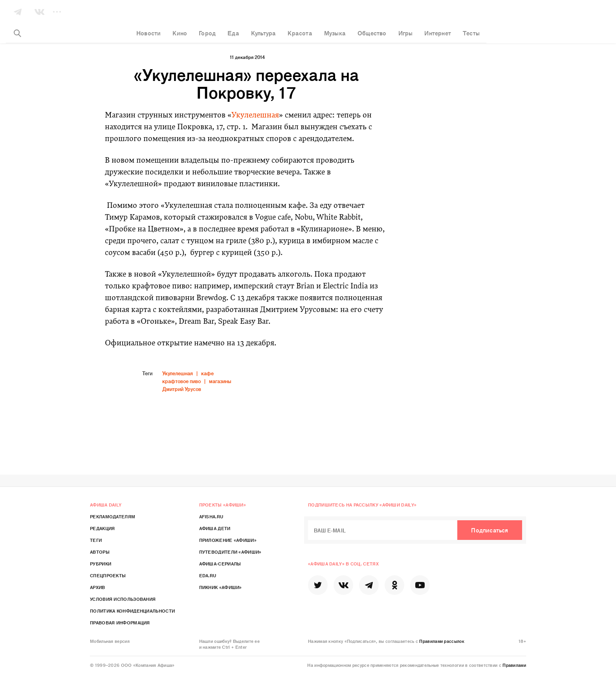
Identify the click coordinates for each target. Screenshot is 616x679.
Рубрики (101, 563)
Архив (98, 587)
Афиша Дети (215, 528)
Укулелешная (255, 116)
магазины (220, 381)
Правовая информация (120, 622)
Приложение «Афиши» (228, 540)
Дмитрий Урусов (182, 389)
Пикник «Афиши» (221, 587)
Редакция (102, 528)
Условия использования (123, 599)
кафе (207, 373)
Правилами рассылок (442, 641)
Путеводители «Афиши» (230, 552)
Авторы (100, 552)
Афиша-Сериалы (220, 563)
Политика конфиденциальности (132, 611)
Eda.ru (208, 575)
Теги (96, 540)
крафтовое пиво (181, 381)
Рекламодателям (113, 516)
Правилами (514, 665)
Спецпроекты (108, 575)
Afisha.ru (211, 516)
